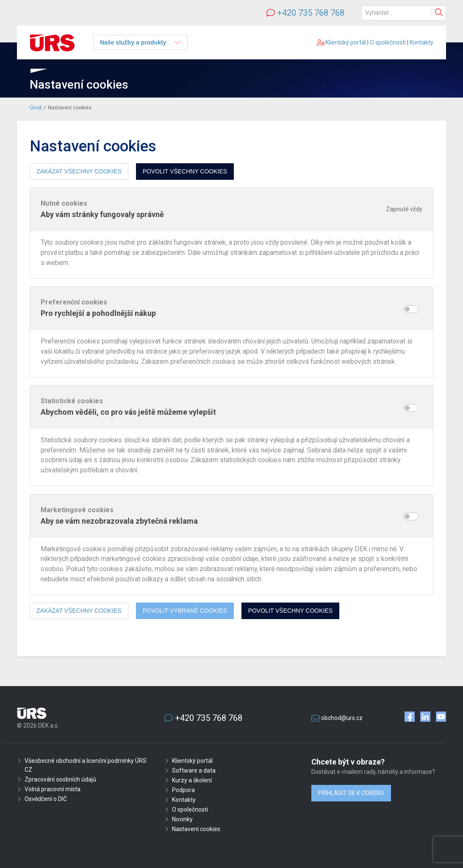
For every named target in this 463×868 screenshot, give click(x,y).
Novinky (182, 819)
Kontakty (421, 42)
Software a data (194, 770)
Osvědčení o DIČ (46, 799)
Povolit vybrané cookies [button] (185, 611)
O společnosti (388, 42)
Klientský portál (342, 42)
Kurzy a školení (192, 780)
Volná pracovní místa (53, 789)
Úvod (36, 108)
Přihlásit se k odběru (351, 793)
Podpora (183, 790)
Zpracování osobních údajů (60, 779)
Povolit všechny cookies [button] (185, 171)
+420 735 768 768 (311, 13)
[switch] (411, 309)
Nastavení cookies (196, 829)
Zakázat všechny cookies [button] (79, 171)
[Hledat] (404, 13)
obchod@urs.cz (342, 718)
